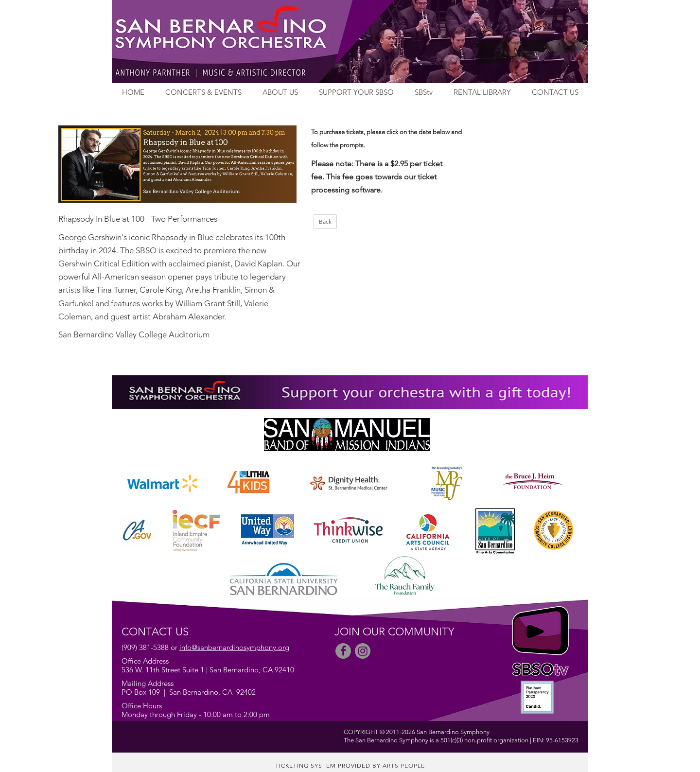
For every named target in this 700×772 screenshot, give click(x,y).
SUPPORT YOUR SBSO (356, 92)
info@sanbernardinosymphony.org (234, 647)
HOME (133, 92)
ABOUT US (280, 92)
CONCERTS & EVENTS (203, 92)
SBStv (424, 92)
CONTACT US (555, 92)
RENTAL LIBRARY (482, 92)
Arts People (404, 765)
